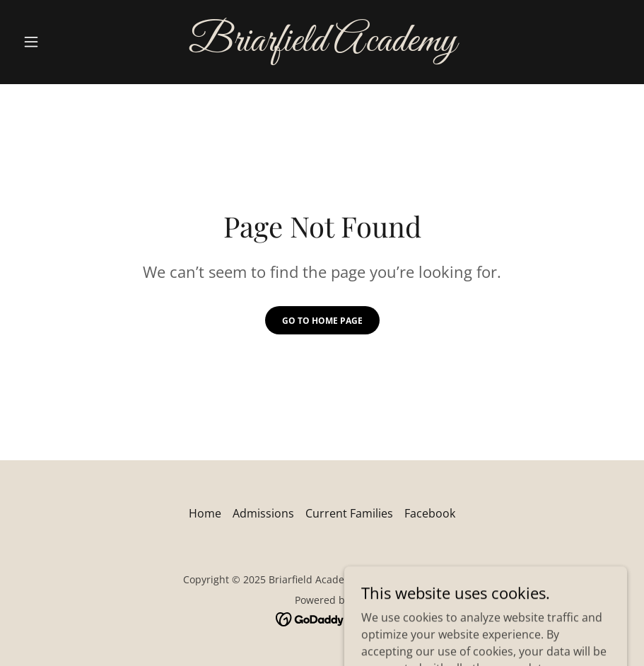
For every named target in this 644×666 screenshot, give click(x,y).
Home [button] (205, 513)
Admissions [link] (263, 513)
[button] (63, 42)
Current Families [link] (349, 513)
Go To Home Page (322, 321)
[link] (322, 47)
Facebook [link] (430, 513)
